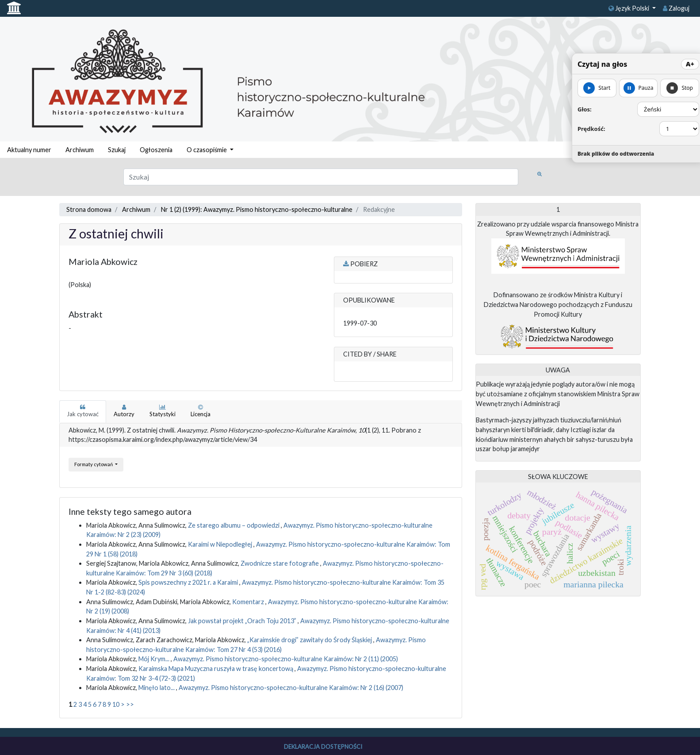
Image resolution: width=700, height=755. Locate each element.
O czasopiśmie (207, 150)
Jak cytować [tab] (83, 411)
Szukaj (117, 150)
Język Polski (629, 8)
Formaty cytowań (94, 464)
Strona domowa (89, 209)
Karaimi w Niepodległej (221, 544)
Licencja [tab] (201, 411)
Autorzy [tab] (124, 411)
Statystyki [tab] (163, 411)
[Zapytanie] (321, 177)
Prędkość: (591, 129)
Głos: (585, 109)
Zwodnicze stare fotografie (280, 563)
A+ (690, 64)
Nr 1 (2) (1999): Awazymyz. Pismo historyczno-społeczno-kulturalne (257, 209)
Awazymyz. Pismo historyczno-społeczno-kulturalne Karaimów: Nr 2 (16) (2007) (291, 688)
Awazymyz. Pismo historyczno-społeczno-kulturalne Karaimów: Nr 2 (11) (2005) (286, 659)
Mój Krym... (155, 659)
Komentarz (249, 602)
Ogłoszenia (156, 150)
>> (130, 704)
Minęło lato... (157, 688)
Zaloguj (676, 8)
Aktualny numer (29, 150)
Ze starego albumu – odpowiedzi (234, 525)
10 (116, 704)
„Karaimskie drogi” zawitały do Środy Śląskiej (310, 640)
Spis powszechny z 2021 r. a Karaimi (189, 582)
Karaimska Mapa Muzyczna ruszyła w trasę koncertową (216, 669)
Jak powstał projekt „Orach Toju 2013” (243, 621)
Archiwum (80, 150)
